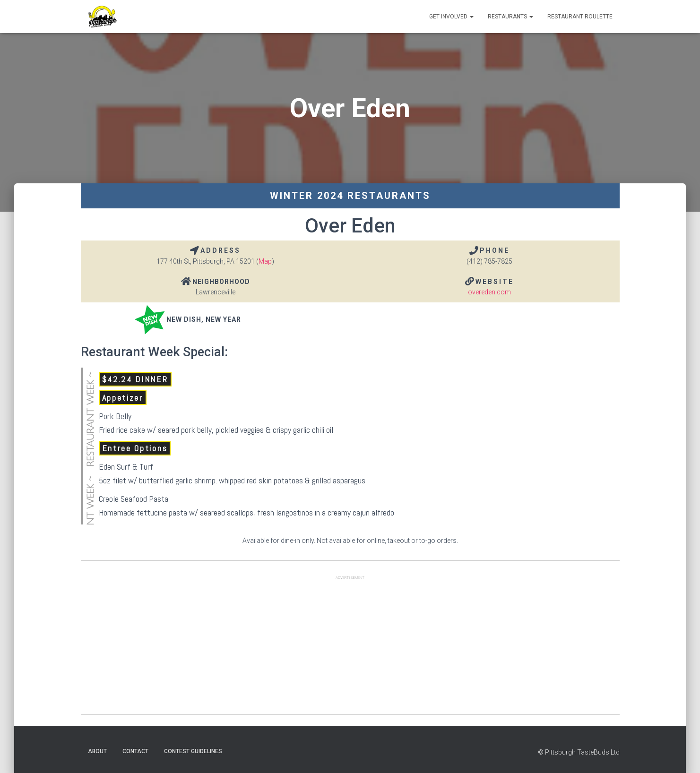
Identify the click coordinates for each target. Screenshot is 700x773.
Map (265, 261)
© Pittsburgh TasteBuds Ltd (579, 752)
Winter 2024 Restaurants (350, 196)
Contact (135, 751)
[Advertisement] (350, 648)
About (97, 751)
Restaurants (510, 17)
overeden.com (489, 292)
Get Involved (451, 17)
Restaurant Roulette (580, 17)
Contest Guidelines (193, 751)
